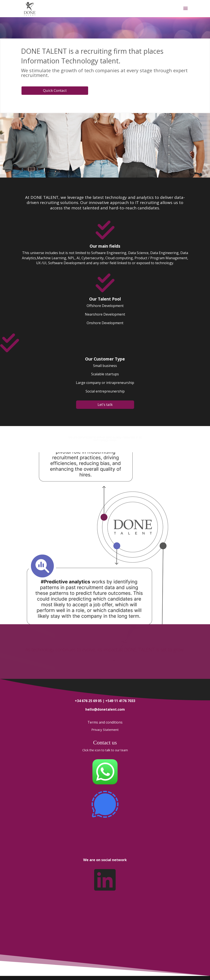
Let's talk (105, 404)
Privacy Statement (105, 730)
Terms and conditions (105, 722)
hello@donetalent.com (105, 709)
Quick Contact (55, 90)
